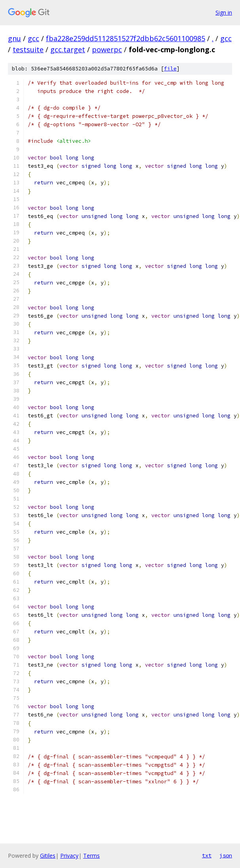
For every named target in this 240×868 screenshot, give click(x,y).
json (226, 855)
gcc (33, 38)
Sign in (224, 12)
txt (207, 855)
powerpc (107, 49)
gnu (14, 38)
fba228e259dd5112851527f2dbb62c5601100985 (126, 38)
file (170, 69)
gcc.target (68, 49)
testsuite (28, 49)
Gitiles (48, 856)
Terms (91, 856)
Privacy (69, 856)
